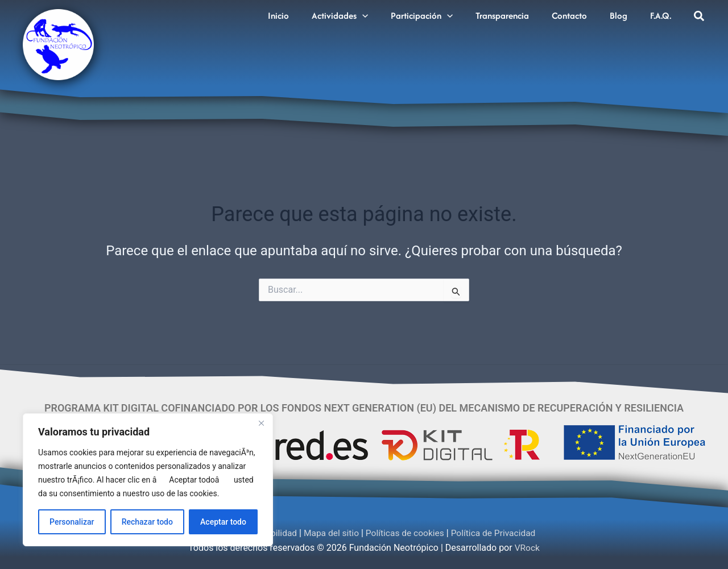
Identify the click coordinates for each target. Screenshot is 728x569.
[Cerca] (261, 423)
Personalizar (72, 522)
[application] (381, 13)
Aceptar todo (223, 522)
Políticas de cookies (406, 533)
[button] (700, 18)
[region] (148, 480)
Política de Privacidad (497, 533)
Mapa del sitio (330, 533)
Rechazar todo (147, 522)
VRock (527, 548)
